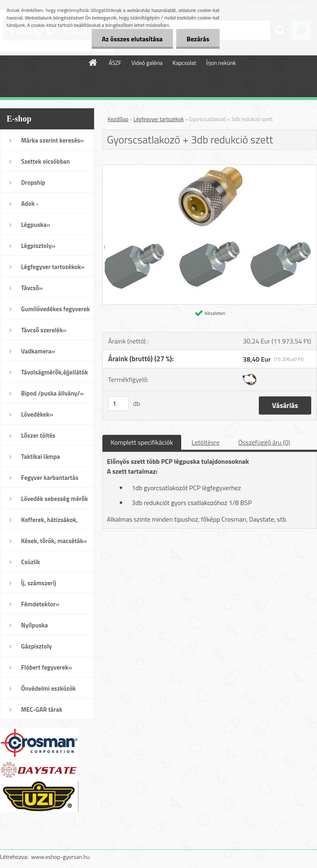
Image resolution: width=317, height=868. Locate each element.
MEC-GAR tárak (42, 709)
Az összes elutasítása (132, 39)
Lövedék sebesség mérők (54, 499)
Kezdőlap (118, 119)
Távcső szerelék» (44, 330)
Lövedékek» (37, 414)
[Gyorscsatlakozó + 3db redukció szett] (210, 168)
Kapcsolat (185, 63)
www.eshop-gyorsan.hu (60, 857)
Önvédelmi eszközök (48, 688)
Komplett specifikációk (142, 442)
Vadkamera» (38, 351)
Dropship (33, 182)
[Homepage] (93, 62)
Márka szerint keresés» (52, 140)
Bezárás (198, 39)
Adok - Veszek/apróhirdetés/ (50, 206)
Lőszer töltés (38, 435)
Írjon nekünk (221, 63)
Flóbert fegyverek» (47, 667)
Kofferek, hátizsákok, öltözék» (49, 522)
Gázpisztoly (37, 646)
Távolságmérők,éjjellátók (54, 372)
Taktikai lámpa (40, 457)
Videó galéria (147, 63)
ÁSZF (115, 63)
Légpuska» (36, 225)
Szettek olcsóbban (45, 161)
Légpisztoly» (38, 246)
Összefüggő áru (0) (264, 442)
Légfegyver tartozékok (159, 119)
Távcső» (32, 288)
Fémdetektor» (40, 604)
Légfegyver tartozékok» (53, 267)
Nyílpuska (34, 625)
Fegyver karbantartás (50, 478)
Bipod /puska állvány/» (52, 393)
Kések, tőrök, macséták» (54, 541)
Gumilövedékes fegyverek (56, 309)
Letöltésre (206, 442)
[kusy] (118, 404)
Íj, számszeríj (39, 583)
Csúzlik (31, 562)
